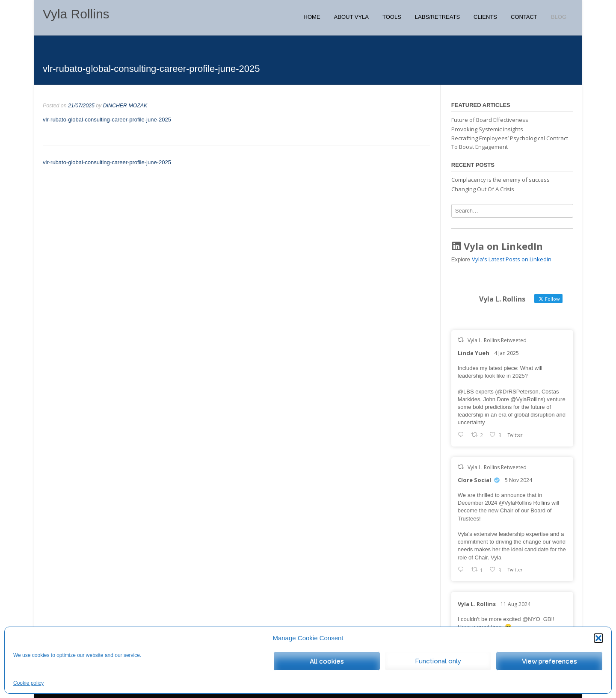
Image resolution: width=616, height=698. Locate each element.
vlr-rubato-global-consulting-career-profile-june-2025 (107, 120)
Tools (392, 17)
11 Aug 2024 (515, 604)
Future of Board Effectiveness (490, 120)
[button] (598, 638)
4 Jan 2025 (506, 353)
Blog (559, 17)
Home (312, 17)
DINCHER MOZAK (125, 106)
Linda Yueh (474, 353)
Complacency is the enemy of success (500, 180)
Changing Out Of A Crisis (483, 189)
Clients (485, 17)
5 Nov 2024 (518, 480)
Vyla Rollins (76, 14)
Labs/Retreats (437, 17)
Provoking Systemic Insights (487, 129)
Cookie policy (28, 683)
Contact (524, 17)
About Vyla (351, 17)
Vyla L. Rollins (477, 604)
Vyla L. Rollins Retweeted (497, 340)
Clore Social (474, 480)
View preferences (549, 661)
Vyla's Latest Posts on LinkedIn (512, 259)
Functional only (438, 661)
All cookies (327, 661)
